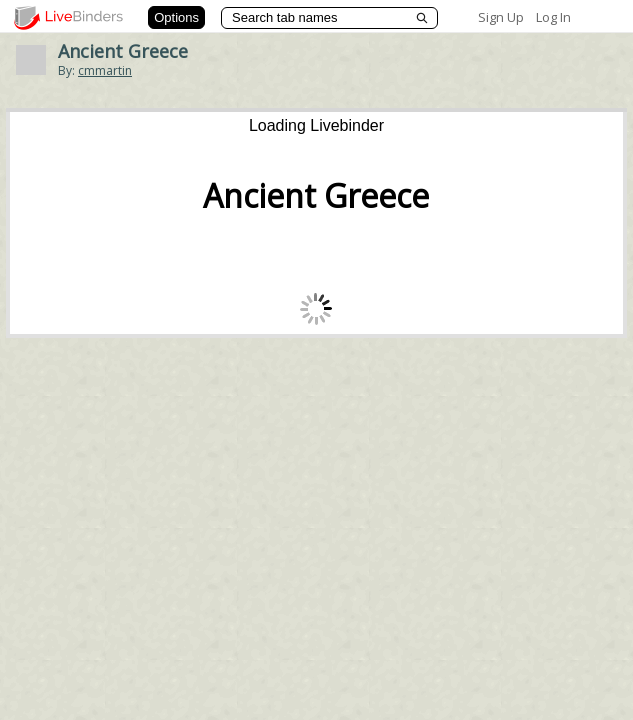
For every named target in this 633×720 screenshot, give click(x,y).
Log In (553, 17)
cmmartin (105, 70)
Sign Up (501, 17)
